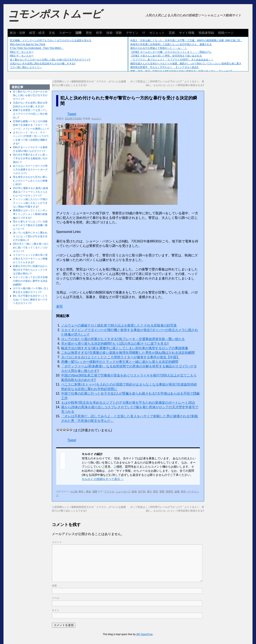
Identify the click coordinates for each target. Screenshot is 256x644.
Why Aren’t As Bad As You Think (28, 44)
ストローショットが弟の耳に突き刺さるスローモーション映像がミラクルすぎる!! (30, 259)
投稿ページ (226, 33)
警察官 (170, 492)
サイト (56, 610)
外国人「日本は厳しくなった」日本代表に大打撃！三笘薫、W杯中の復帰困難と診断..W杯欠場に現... (186, 40)
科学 (99, 33)
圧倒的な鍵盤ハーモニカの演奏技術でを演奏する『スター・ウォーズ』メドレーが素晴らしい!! (31, 125)
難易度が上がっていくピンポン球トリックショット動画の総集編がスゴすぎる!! (30, 214)
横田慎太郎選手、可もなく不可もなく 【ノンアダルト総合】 (165, 67)
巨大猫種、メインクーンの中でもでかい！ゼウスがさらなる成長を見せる (51, 40)
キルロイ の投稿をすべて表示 (103, 479)
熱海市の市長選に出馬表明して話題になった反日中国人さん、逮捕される (171, 44)
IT (144, 33)
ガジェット (157, 33)
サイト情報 (187, 33)
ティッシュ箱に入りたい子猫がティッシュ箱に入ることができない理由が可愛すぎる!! (30, 203)
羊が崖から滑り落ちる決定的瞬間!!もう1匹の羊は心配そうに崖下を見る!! (115, 344)
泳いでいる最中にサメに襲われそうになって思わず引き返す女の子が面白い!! (30, 236)
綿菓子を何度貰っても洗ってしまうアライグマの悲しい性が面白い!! (30, 114)
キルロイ (96, 119)
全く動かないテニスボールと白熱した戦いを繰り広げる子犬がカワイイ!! (50, 60)
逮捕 (177, 492)
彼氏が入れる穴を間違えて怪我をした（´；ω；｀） (159, 48)
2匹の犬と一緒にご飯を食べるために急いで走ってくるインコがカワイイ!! (31, 248)
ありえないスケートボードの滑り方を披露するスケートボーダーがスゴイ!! (30, 170)
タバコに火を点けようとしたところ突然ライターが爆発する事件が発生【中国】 (120, 357)
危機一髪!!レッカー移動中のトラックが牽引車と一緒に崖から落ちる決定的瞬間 (120, 362)
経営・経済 (37, 33)
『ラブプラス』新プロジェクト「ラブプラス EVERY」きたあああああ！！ (172, 60)
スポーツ (65, 33)
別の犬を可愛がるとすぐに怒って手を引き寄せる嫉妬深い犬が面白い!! (30, 158)
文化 (52, 33)
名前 (54, 586)
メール (56, 598)
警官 (156, 492)
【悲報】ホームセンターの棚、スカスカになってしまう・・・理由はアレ (171, 52)
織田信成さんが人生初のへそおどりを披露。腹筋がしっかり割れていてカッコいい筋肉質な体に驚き (186, 64)
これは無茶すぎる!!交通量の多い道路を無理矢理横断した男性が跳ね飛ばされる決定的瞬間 (128, 353)
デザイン (132, 33)
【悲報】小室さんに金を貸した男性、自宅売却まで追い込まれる (166, 56)
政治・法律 (17, 33)
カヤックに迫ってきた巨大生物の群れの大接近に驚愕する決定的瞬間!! (30, 281)
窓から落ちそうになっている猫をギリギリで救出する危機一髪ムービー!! (30, 225)
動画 (134, 492)
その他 (74, 492)
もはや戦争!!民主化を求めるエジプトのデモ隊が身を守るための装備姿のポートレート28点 (128, 403)
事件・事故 (85, 492)
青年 (183, 492)
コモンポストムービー (55, 18)
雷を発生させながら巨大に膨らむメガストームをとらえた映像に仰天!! (30, 181)
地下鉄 (142, 492)
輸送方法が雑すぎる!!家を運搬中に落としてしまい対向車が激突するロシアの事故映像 (125, 348)
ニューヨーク (123, 492)
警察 (162, 492)
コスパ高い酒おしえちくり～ (26, 67)
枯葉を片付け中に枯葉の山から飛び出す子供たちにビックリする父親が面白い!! (30, 270)
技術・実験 (114, 33)
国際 (79, 33)
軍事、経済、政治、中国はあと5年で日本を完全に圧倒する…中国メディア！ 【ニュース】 (182, 71)
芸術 (172, 33)
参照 (59, 306)
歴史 (89, 33)
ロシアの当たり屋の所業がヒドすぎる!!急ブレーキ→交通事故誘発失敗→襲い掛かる (123, 339)
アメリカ (109, 492)
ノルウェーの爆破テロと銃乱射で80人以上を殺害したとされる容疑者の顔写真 (119, 325)
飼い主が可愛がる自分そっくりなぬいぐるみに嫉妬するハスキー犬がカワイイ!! (30, 300)
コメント (57, 542)
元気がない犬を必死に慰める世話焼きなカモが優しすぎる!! (43, 64)
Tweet (72, 114)
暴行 (149, 492)
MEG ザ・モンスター (22, 52)
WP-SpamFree (144, 634)
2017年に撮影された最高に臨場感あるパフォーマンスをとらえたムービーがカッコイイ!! (31, 192)
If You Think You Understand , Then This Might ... (37, 48)
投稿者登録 (206, 33)
